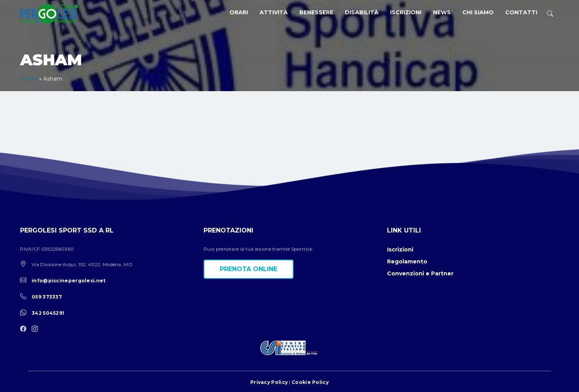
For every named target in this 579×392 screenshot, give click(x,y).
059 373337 (47, 297)
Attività (274, 12)
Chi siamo (478, 12)
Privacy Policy (269, 382)
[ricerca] (550, 14)
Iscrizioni (406, 12)
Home (29, 79)
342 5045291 (48, 313)
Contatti (521, 12)
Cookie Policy (310, 382)
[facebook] (25, 329)
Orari (239, 12)
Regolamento (407, 261)
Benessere (316, 12)
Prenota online (249, 269)
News (442, 12)
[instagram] (37, 329)
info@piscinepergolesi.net (69, 281)
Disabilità (362, 12)
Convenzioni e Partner (420, 273)
